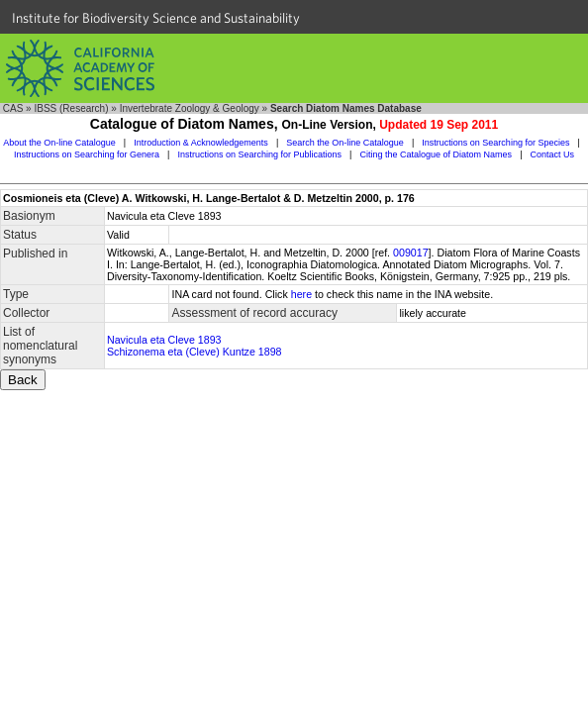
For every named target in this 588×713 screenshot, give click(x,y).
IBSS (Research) (71, 108)
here (301, 294)
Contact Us (553, 154)
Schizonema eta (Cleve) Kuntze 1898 (195, 352)
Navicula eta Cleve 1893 (164, 340)
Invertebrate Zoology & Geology (190, 108)
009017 (411, 253)
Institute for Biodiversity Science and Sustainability (156, 18)
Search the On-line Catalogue (345, 143)
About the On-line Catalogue (59, 143)
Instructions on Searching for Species (495, 143)
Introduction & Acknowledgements (201, 143)
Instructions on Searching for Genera (87, 154)
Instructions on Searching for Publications (259, 154)
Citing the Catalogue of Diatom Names (437, 154)
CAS (13, 108)
